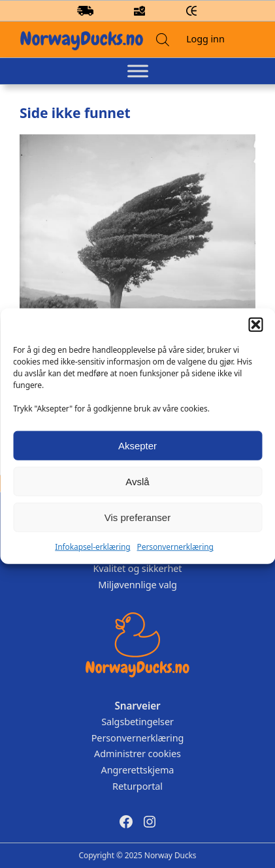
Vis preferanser (137, 529)
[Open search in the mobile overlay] (163, 39)
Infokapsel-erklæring (92, 558)
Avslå (137, 493)
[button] (255, 336)
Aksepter (137, 457)
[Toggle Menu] (138, 71)
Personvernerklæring (175, 558)
